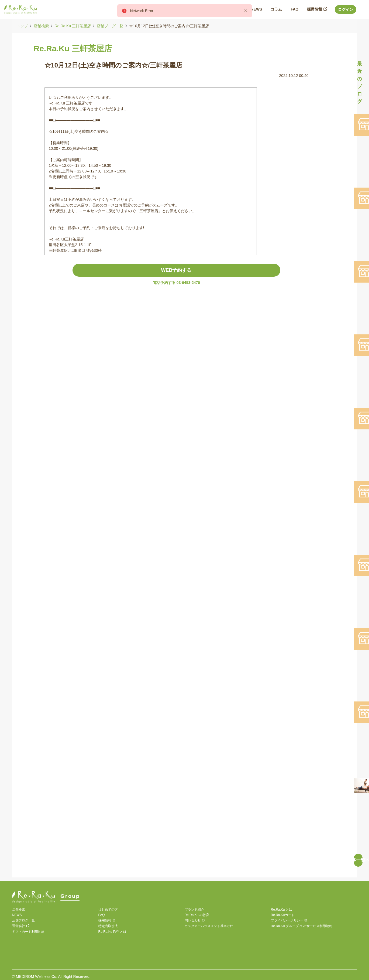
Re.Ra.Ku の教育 (197, 915)
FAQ (102, 915)
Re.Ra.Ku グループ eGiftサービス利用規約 (302, 926)
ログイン (346, 9)
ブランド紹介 (194, 910)
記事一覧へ (358, 860)
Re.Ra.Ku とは (282, 910)
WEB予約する (177, 270)
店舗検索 (41, 26)
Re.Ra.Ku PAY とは (113, 932)
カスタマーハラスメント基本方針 (209, 926)
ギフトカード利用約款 (28, 932)
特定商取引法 (108, 926)
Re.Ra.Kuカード (283, 915)
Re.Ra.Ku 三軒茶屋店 (73, 26)
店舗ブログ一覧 (110, 26)
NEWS (17, 915)
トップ (22, 26)
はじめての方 (108, 910)
